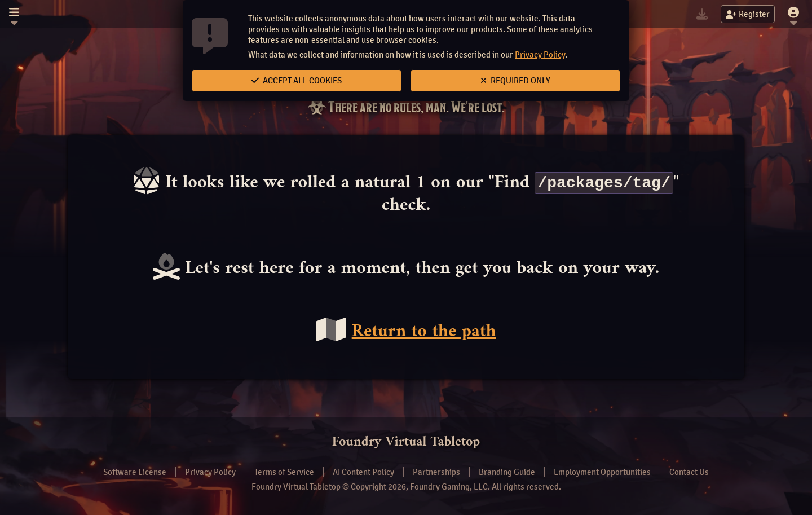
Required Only (515, 81)
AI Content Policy (363, 472)
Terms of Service (284, 472)
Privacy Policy (540, 55)
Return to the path (424, 332)
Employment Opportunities (602, 472)
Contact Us (689, 472)
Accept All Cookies (297, 81)
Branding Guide (507, 472)
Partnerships (436, 472)
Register (748, 14)
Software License (135, 472)
